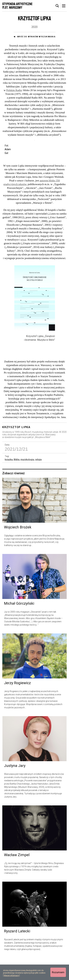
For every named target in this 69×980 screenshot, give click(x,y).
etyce (24, 262)
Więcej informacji (11, 976)
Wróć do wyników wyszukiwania (36, 37)
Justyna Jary (15, 788)
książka (9, 482)
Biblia (17, 482)
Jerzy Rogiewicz (17, 705)
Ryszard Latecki (17, 953)
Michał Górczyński (19, 626)
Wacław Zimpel (17, 877)
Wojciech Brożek (18, 549)
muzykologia (27, 482)
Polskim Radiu (14, 90)
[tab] (57, 6)
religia (38, 482)
